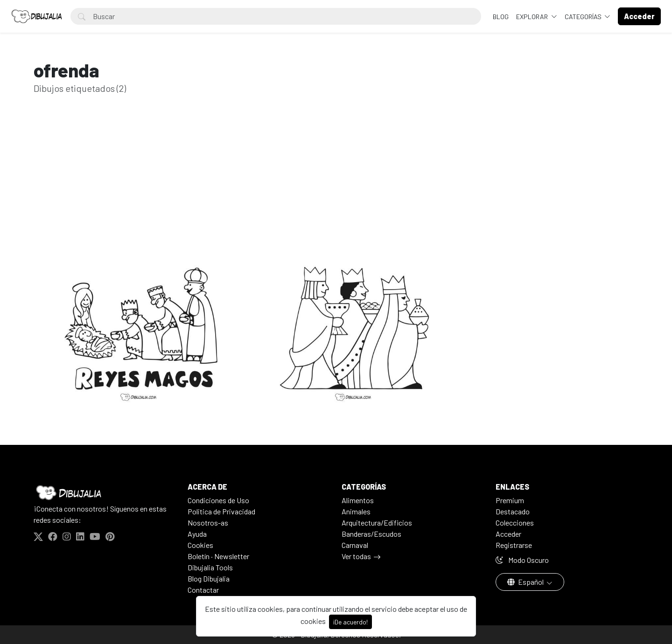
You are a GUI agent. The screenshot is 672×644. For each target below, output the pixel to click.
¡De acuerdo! (350, 622)
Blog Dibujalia (209, 578)
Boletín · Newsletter (218, 556)
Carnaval (355, 545)
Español (526, 582)
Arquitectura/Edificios (377, 523)
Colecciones (515, 523)
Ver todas (356, 556)
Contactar (203, 590)
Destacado (513, 511)
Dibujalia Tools (210, 567)
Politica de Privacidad (221, 511)
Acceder (508, 534)
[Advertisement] (336, 190)
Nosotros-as (208, 523)
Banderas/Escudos (371, 534)
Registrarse (514, 545)
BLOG (501, 17)
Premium (510, 500)
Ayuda (197, 534)
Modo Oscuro (522, 560)
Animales (356, 511)
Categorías (584, 17)
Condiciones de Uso (218, 500)
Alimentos (358, 500)
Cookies (200, 545)
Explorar (533, 17)
